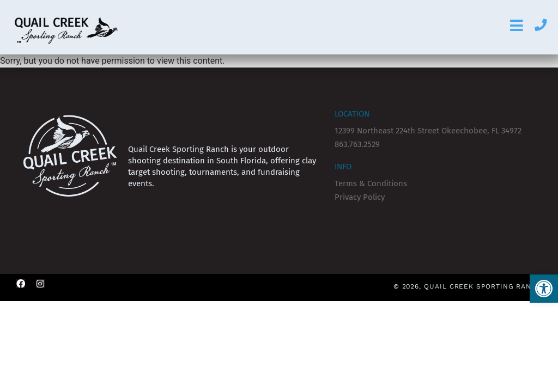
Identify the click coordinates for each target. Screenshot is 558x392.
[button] (544, 289)
